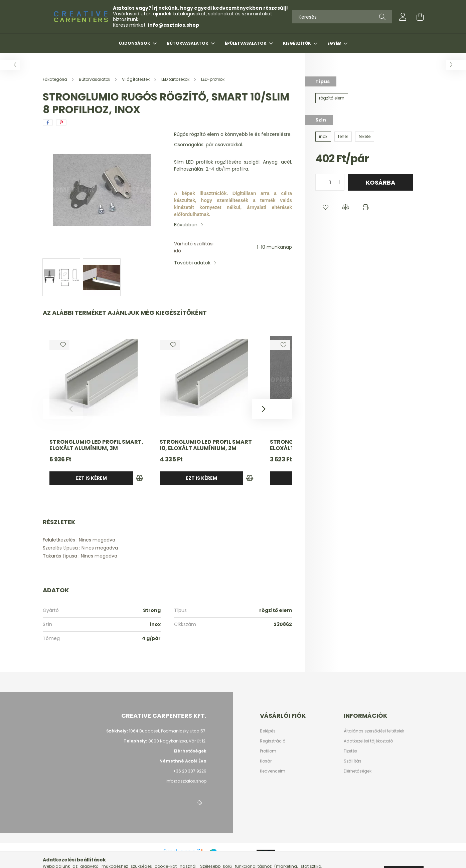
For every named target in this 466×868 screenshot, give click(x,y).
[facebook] (48, 123)
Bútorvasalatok (188, 43)
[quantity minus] (321, 182)
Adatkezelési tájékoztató (368, 741)
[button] (325, 207)
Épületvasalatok (246, 43)
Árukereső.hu (182, 859)
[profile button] (403, 17)
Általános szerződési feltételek (374, 731)
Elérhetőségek (358, 771)
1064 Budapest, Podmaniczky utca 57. (168, 731)
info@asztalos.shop (174, 25)
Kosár (266, 761)
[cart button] (420, 17)
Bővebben (186, 225)
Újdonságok (135, 43)
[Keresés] (342, 17)
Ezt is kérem (91, 478)
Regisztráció (273, 741)
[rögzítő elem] (332, 98)
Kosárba (380, 182)
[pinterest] (61, 123)
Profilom (268, 751)
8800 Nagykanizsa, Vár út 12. (177, 741)
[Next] (272, 409)
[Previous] (63, 409)
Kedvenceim (273, 771)
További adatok (192, 263)
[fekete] (365, 137)
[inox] (323, 137)
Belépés (268, 731)
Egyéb (335, 43)
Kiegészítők (297, 43)
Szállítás (353, 761)
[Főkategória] (55, 79)
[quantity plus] (339, 182)
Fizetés (350, 751)
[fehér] (343, 137)
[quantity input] (330, 182)
